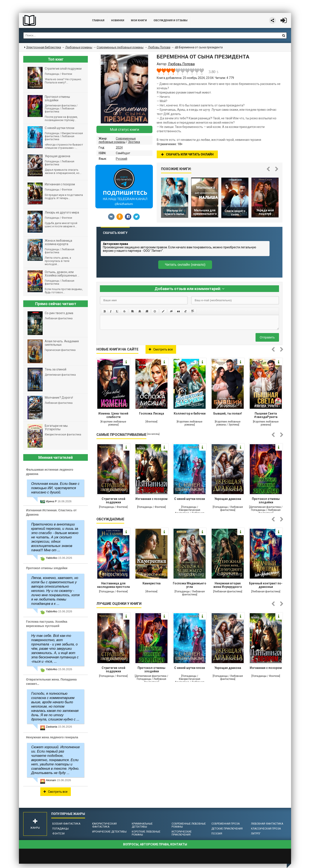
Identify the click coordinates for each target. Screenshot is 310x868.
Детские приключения (227, 829)
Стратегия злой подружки (113, 501)
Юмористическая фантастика (104, 825)
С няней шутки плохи (190, 499)
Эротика (134, 142)
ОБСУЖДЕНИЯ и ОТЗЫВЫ (170, 20)
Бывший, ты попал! (228, 413)
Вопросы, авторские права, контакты (155, 844)
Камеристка (152, 583)
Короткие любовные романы (146, 833)
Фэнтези (58, 834)
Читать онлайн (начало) (185, 265)
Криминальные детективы (142, 825)
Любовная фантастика (267, 824)
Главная (98, 20)
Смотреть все (161, 349)
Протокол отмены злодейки (266, 501)
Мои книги (139, 20)
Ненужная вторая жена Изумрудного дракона (228, 585)
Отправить (267, 337)
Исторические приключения (182, 833)
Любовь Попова (159, 47)
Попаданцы (60, 829)
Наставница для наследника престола (113, 585)
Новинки (118, 20)
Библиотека (51, 20)
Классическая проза (266, 829)
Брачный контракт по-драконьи (266, 585)
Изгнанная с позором (151, 499)
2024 (119, 147)
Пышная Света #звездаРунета (266, 415)
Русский (122, 159)
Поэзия (217, 834)
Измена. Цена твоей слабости (113, 415)
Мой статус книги (125, 129)
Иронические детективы (109, 832)
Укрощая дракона (228, 499)
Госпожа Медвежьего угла (190, 585)
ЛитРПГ (256, 834)
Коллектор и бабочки (190, 413)
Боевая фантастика (66, 824)
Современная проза (226, 824)
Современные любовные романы (117, 140)
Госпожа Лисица (152, 413)
